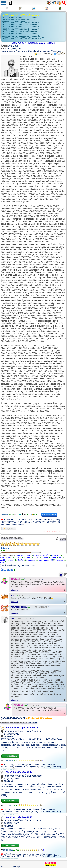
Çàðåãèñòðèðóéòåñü (13, 718)
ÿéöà (44, 522)
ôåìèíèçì (35, 765)
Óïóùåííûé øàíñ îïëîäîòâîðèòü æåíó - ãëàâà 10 (21, 36)
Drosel (45, 558)
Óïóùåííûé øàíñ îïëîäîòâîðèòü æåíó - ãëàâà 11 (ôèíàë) (24, 38)
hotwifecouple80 (46, 560)
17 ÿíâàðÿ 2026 (12, 734)
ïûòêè (4, 522)
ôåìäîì (42, 765)
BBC (13, 520)
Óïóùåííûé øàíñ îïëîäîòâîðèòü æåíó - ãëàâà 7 (20, 29)
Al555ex (4, 560)
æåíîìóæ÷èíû (29, 522)
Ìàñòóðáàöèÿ (10, 731)
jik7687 (36, 558)
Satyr (12, 560)
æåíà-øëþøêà (44, 520)
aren (2, 562)
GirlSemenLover (23, 556)
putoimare (31, 560)
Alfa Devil (13, 46)
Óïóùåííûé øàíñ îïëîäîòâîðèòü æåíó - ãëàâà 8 (20, 31)
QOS (18, 520)
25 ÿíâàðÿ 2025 (15, 48)
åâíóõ (14, 525)
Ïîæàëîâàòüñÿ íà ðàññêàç (54, 532)
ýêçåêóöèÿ (56, 520)
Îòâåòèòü (15, 590)
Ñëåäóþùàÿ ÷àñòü (49, 515)
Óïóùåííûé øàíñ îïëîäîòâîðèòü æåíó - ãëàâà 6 (20, 27)
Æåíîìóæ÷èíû (44, 51)
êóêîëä (21, 525)
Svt (12, 618)
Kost (54, 558)
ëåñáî (48, 767)
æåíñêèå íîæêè (21, 767)
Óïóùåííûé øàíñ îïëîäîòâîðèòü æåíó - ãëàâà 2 (20, 18)
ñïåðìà (38, 522)
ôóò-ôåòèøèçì (7, 767)
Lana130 (55, 556)
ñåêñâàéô (26, 520)
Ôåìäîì (28, 731)
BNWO (7, 520)
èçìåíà (34, 520)
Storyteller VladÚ (41, 556)
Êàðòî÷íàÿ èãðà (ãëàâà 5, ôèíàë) (22, 728)
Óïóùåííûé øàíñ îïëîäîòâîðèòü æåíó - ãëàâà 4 (20, 22)
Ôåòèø (21, 731)
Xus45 (20, 560)
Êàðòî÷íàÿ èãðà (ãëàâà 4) (19, 772)
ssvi (61, 558)
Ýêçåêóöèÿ (57, 51)
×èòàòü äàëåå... (10, 756)
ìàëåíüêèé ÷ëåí (54, 522)
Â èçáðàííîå (9, 529)
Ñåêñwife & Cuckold (26, 51)
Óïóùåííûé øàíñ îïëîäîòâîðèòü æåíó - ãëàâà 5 (20, 24)
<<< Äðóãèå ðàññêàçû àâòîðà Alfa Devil (19, 566)
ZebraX (17, 558)
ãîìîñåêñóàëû (13, 522)
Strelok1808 (6, 558)
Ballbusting (8, 765)
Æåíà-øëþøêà (8, 51)
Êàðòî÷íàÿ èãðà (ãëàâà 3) (19, 817)
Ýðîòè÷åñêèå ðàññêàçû (10, 867)
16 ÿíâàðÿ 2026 (12, 823)
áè (21, 522)
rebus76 (60, 560)
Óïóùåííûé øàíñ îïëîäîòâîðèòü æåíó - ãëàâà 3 (20, 20)
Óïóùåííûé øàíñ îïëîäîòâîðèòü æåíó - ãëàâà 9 (20, 34)
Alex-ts (27, 558)
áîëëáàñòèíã (20, 765)
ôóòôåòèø (50, 765)
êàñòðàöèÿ (6, 525)
